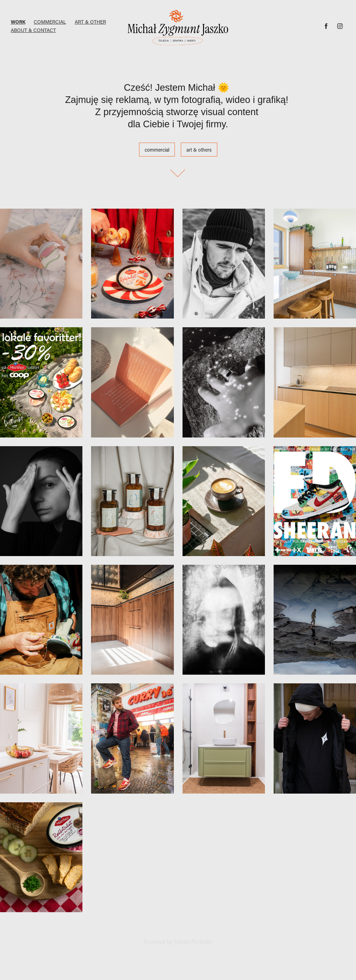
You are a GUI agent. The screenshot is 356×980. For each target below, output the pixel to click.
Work (18, 22)
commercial (157, 150)
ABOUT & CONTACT (33, 30)
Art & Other (90, 22)
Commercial (50, 22)
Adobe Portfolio (193, 942)
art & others (199, 150)
